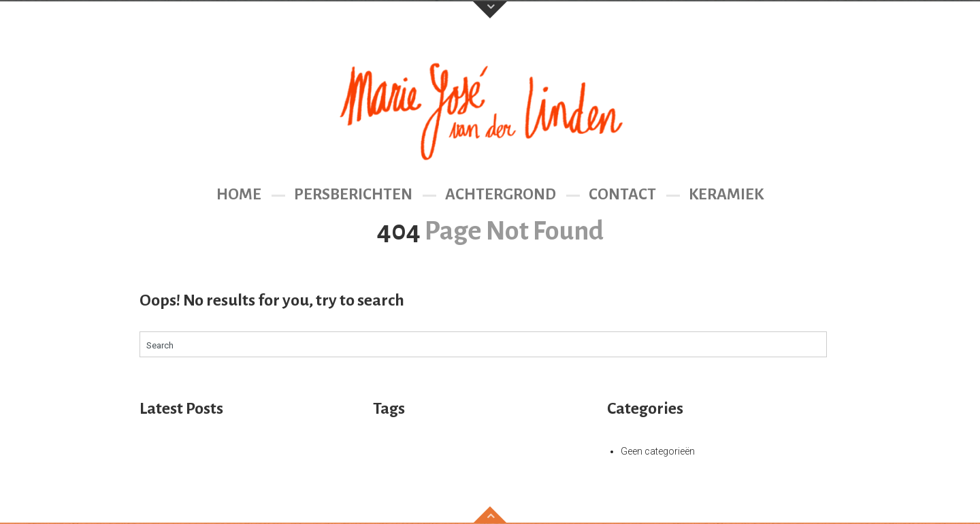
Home (239, 194)
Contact (622, 194)
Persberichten (353, 194)
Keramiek (726, 194)
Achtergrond (501, 194)
